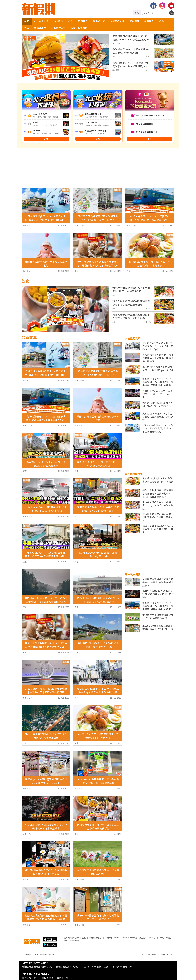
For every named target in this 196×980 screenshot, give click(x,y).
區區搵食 (83, 21)
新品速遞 (149, 21)
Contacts (139, 954)
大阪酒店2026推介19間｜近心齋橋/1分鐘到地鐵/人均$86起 (158, 417)
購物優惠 (134, 21)
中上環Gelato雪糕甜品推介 (96, 966)
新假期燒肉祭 (58, 28)
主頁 (27, 21)
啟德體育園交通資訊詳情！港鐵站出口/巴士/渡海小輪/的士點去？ (158, 582)
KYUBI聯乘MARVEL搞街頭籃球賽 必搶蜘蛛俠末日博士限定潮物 (158, 594)
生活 (27, 28)
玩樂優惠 (116, 70)
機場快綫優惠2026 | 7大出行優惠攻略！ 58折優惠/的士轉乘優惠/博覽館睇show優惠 (158, 382)
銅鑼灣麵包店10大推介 (68, 966)
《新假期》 (109, 938)
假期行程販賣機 (79, 28)
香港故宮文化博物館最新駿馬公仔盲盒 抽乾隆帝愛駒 (158, 616)
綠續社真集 (40, 28)
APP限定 (58, 21)
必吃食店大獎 (41, 21)
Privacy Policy (166, 954)
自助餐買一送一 (30, 978)
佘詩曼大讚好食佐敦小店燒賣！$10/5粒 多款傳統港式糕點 (158, 505)
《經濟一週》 (75, 940)
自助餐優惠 (48, 978)
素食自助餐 (63, 978)
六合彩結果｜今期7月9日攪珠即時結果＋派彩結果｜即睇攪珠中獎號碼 (158, 358)
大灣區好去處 (117, 21)
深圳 (25, 607)
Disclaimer (152, 954)
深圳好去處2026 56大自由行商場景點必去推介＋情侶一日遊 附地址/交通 (158, 346)
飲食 (71, 21)
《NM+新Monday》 (130, 938)
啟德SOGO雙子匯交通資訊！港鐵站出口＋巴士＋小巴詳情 (158, 627)
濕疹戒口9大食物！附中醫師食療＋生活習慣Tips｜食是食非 (158, 370)
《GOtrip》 (118, 938)
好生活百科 (28, 516)
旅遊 (162, 21)
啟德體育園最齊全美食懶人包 (37, 966)
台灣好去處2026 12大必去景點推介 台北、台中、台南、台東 (158, 394)
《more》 (152, 938)
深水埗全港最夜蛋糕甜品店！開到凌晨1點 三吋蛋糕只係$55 (158, 517)
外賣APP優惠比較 (123, 966)
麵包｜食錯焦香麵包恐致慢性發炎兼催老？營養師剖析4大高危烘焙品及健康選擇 (158, 493)
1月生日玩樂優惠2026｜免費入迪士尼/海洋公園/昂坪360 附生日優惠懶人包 (158, 428)
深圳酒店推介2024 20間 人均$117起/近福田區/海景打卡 (158, 404)
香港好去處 (99, 21)
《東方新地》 (143, 938)
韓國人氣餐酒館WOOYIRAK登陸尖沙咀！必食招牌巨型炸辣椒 (158, 529)
